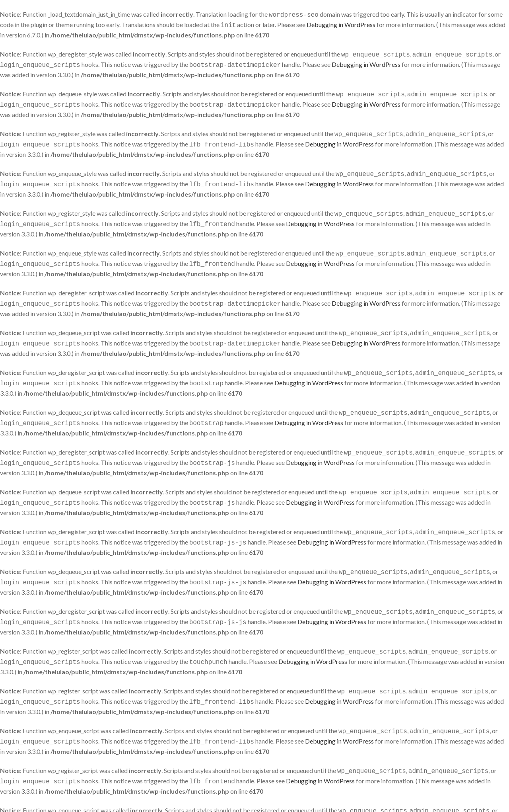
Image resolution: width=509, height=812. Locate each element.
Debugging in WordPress (341, 24)
